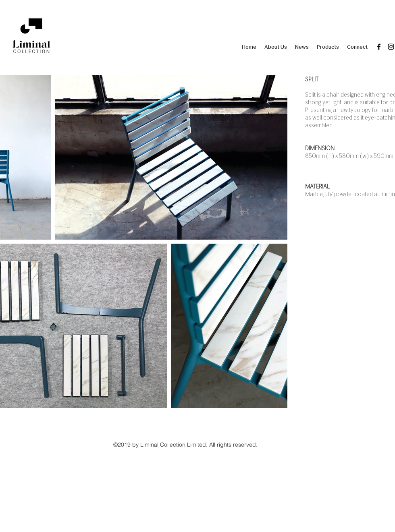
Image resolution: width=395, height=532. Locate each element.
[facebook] (379, 47)
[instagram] (391, 47)
